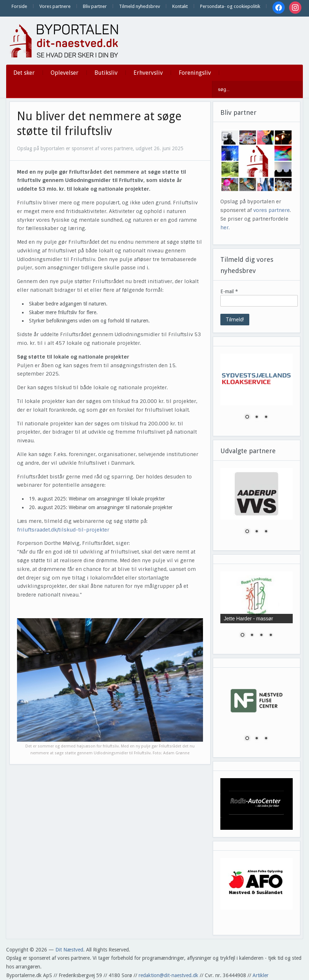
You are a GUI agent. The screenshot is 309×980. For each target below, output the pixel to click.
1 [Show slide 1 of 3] (247, 417)
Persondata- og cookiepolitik (230, 6)
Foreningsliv (195, 73)
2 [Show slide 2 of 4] (252, 636)
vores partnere (272, 210)
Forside (19, 6)
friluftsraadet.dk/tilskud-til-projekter (63, 530)
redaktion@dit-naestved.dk (168, 975)
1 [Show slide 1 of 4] (242, 636)
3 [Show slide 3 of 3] (266, 417)
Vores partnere (55, 6)
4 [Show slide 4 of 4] (271, 636)
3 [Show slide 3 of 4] (261, 636)
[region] (257, 391)
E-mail (229, 291)
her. (225, 227)
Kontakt (180, 6)
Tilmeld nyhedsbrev (139, 6)
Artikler (261, 975)
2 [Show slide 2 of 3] (257, 417)
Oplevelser (65, 73)
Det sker (24, 73)
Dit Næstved (69, 950)
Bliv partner (95, 6)
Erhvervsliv (148, 73)
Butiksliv (106, 73)
